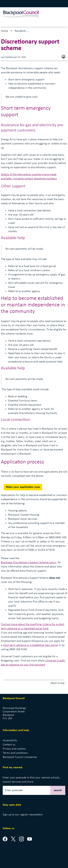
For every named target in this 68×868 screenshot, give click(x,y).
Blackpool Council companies (20, 757)
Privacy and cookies (14, 749)
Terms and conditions (15, 753)
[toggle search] (53, 14)
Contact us (9, 745)
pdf (64, 57)
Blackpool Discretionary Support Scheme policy (29, 563)
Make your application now (23, 487)
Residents (20, 31)
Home (4, 31)
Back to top (58, 683)
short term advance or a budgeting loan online (30, 645)
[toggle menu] (61, 14)
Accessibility (10, 740)
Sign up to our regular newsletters (23, 815)
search (58, 790)
